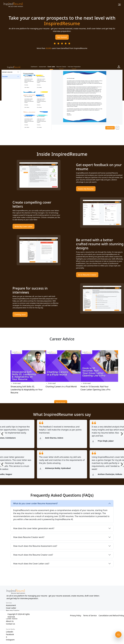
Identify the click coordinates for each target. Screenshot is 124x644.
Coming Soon (20, 315)
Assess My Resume (86, 189)
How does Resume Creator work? (29, 537)
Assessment (11, 605)
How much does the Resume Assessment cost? (35, 546)
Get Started (62, 37)
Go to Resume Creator (87, 275)
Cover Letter (11, 608)
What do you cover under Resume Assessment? (35, 503)
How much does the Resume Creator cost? (33, 555)
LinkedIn (10, 632)
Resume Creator (13, 611)
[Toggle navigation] (119, 5)
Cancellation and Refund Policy (111, 615)
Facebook (10, 634)
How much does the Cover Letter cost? (31, 564)
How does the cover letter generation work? (34, 528)
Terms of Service (90, 615)
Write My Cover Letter (24, 226)
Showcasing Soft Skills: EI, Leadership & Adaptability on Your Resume (27, 390)
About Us (10, 621)
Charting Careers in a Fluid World (61, 387)
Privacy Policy (76, 615)
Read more (61, 403)
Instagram (10, 640)
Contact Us (10, 624)
